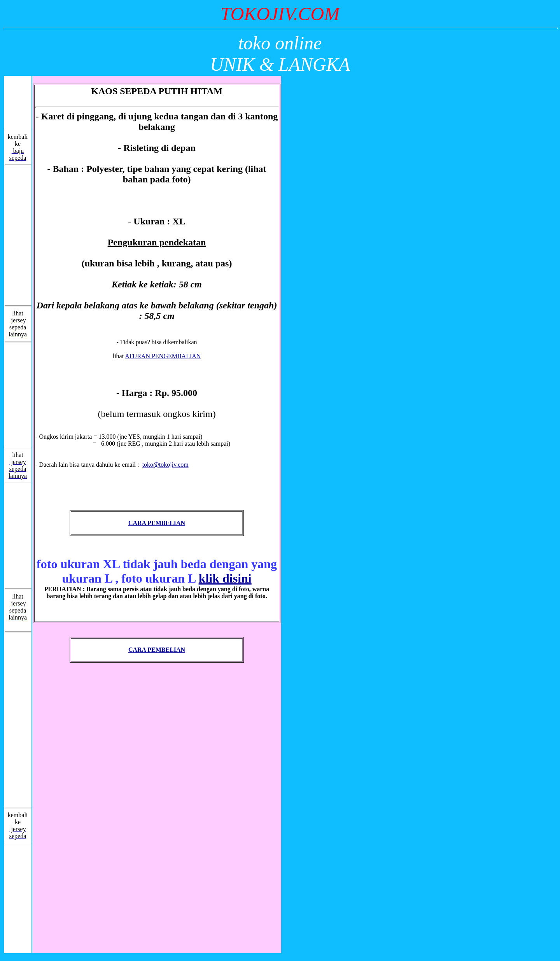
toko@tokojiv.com (165, 465)
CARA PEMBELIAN (157, 523)
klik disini (225, 578)
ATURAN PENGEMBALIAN (163, 356)
